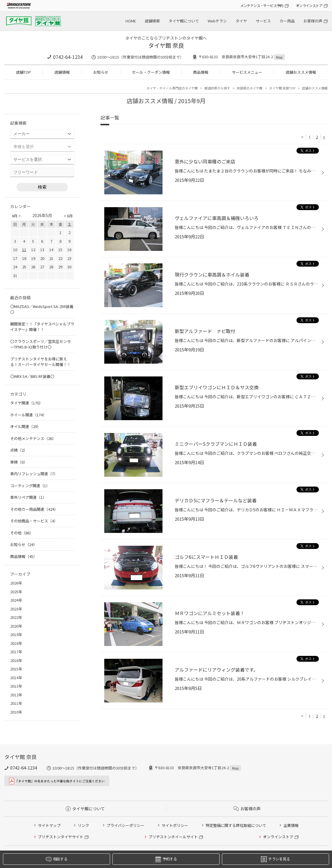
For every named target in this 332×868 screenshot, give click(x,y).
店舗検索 (152, 21)
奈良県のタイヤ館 (250, 88)
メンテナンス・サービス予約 (262, 5)
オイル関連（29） (25, 426)
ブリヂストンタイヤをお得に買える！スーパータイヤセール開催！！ (40, 362)
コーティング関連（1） (30, 486)
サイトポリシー (175, 825)
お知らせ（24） (24, 544)
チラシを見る (275, 859)
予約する (166, 859)
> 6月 (68, 216)
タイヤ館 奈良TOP (282, 88)
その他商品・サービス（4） (34, 521)
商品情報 (201, 72)
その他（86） (22, 533)
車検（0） (19, 462)
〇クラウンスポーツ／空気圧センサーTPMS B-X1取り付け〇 (40, 344)
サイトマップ (49, 825)
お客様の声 (313, 21)
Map (279, 57)
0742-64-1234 (68, 57)
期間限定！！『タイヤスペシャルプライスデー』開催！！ (42, 327)
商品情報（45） (24, 556)
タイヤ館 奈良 (166, 45)
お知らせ (101, 72)
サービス (263, 21)
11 (24, 250)
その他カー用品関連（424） (34, 509)
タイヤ (241, 21)
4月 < (16, 216)
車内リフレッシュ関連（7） (34, 474)
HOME (131, 21)
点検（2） (19, 450)
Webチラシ (217, 21)
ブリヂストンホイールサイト (173, 837)
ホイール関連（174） (28, 415)
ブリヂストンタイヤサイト (61, 837)
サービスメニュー (247, 72)
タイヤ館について (184, 21)
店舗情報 (62, 72)
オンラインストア (309, 5)
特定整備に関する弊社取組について (236, 825)
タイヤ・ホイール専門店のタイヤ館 (172, 88)
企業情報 (291, 825)
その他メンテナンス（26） (33, 438)
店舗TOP (23, 72)
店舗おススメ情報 (301, 72)
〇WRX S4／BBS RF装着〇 (32, 376)
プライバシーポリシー (126, 825)
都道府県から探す (217, 88)
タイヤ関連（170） (27, 403)
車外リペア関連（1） (28, 497)
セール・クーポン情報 (151, 72)
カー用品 (287, 21)
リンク (83, 825)
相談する (56, 859)
